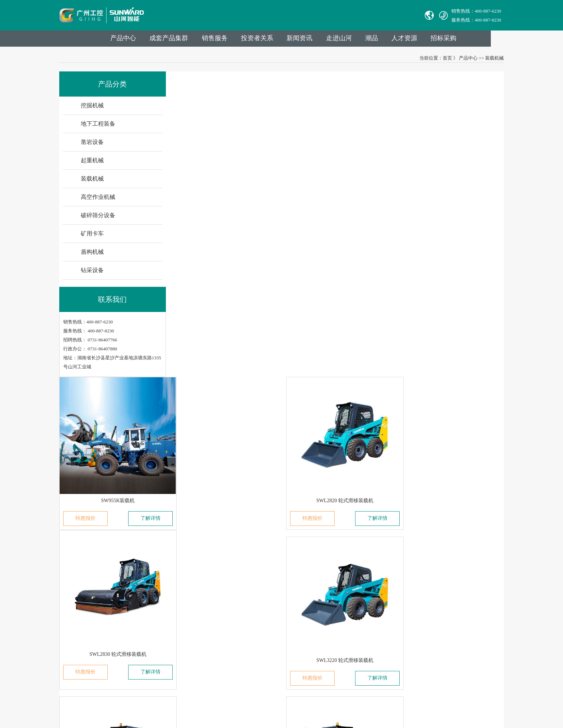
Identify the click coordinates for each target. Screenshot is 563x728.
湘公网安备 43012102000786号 (288, 696)
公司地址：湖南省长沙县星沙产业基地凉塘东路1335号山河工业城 (327, 642)
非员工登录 (318, 652)
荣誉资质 (165, 642)
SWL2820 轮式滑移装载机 (337, 182)
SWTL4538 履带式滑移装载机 (229, 472)
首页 (440, 60)
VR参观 (163, 652)
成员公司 (165, 592)
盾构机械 (217, 662)
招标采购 (477, 40)
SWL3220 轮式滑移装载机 (229, 327)
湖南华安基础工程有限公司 (94, 592)
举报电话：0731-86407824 (286, 592)
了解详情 (257, 200)
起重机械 (217, 612)
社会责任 (165, 632)
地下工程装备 (222, 592)
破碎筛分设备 (222, 642)
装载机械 (488, 60)
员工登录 (293, 652)
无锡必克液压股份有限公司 (94, 612)
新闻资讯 (329, 40)
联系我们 (271, 561)
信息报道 (165, 662)
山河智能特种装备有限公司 (94, 602)
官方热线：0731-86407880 (286, 582)
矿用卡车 (217, 652)
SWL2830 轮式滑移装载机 (446, 182)
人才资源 (437, 40)
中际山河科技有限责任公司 (94, 582)
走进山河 (369, 40)
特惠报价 (201, 200)
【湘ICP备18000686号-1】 (350, 696)
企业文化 (165, 622)
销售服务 (242, 40)
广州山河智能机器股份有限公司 (99, 632)
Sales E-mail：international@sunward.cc (298, 602)
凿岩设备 (217, 602)
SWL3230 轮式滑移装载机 (337, 327)
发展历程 (165, 602)
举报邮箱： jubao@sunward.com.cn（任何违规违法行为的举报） (325, 632)
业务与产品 (222, 561)
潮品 (403, 40)
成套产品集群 (195, 40)
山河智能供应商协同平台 (285, 662)
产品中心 (149, 40)
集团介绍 (165, 582)
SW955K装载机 (229, 182)
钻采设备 (217, 673)
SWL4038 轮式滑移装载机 (446, 327)
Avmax (73, 622)
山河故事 (165, 612)
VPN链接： (272, 652)
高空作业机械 (222, 632)
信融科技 (411, 696)
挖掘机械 (217, 582)
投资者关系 (285, 40)
